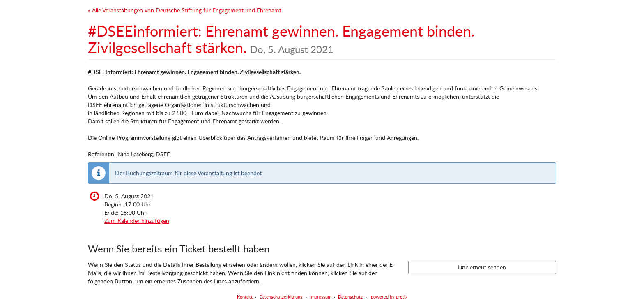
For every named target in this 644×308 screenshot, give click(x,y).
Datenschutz (350, 297)
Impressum (321, 297)
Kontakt (245, 297)
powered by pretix (389, 297)
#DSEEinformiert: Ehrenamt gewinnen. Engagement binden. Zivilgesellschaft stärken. (281, 39)
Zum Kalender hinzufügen (137, 221)
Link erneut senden (482, 267)
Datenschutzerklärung (281, 297)
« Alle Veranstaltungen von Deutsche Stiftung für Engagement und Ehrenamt (185, 10)
